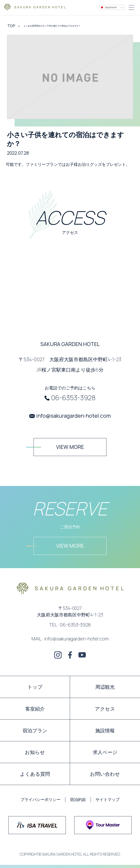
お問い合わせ (105, 774)
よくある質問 (35, 774)
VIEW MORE (70, 447)
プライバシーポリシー (40, 800)
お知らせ (35, 752)
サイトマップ (108, 800)
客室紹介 (35, 709)
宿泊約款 (78, 800)
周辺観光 (105, 687)
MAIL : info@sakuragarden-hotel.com (70, 639)
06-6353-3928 (73, 398)
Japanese (109, 7)
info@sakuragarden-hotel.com (73, 416)
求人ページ (105, 752)
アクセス (105, 709)
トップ (35, 687)
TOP (11, 26)
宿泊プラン (35, 730)
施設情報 (105, 730)
